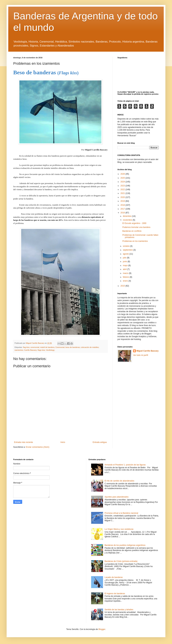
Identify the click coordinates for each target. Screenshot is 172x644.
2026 (123, 174)
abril (125, 269)
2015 (123, 286)
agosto (126, 254)
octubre (126, 246)
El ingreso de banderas (115, 594)
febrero (126, 277)
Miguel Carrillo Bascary (147, 351)
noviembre (128, 220)
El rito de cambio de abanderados (119, 481)
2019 (123, 201)
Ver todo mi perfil (141, 355)
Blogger (102, 629)
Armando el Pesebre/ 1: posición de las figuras (125, 465)
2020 (123, 197)
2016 (123, 213)
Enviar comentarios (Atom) (38, 447)
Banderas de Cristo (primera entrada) (121, 561)
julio (125, 258)
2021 (123, 193)
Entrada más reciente (23, 442)
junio (125, 262)
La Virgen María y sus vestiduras (119, 529)
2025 (123, 178)
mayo (126, 265)
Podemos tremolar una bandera (136, 227)
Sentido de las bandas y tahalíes (119, 610)
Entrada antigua (100, 442)
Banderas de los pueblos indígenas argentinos (125, 545)
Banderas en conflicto (132, 231)
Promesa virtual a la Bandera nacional (121, 513)
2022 (123, 190)
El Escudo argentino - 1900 (134, 223)
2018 (123, 205)
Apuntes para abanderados (117, 497)
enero (126, 281)
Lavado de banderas (114, 577)
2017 (123, 209)
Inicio (63, 442)
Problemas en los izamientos (135, 241)
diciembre (127, 216)
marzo (126, 273)
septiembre (128, 250)
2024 (123, 182)
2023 (123, 186)
